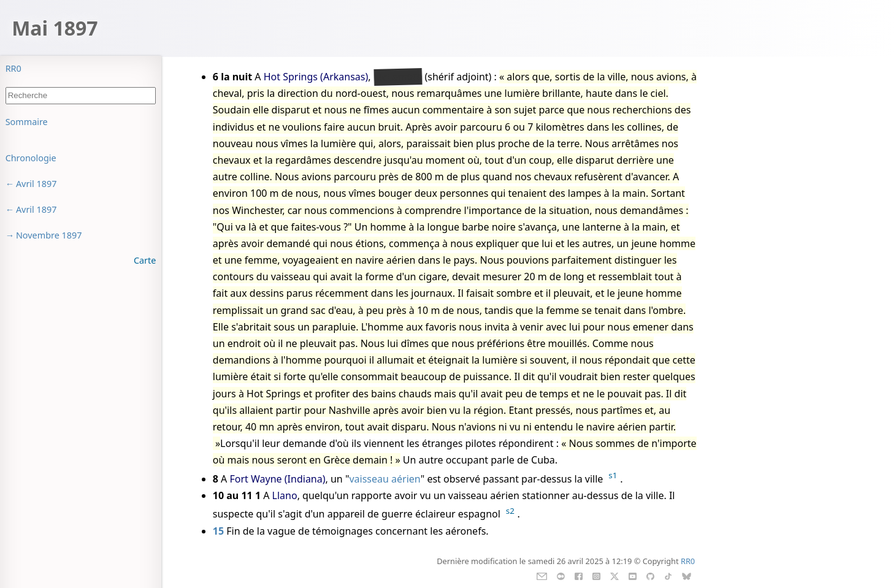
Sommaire (27, 122)
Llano (285, 495)
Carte (145, 260)
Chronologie (31, 158)
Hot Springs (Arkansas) (316, 77)
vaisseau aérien (385, 479)
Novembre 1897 (49, 235)
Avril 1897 (36, 184)
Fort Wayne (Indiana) (278, 479)
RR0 (13, 68)
